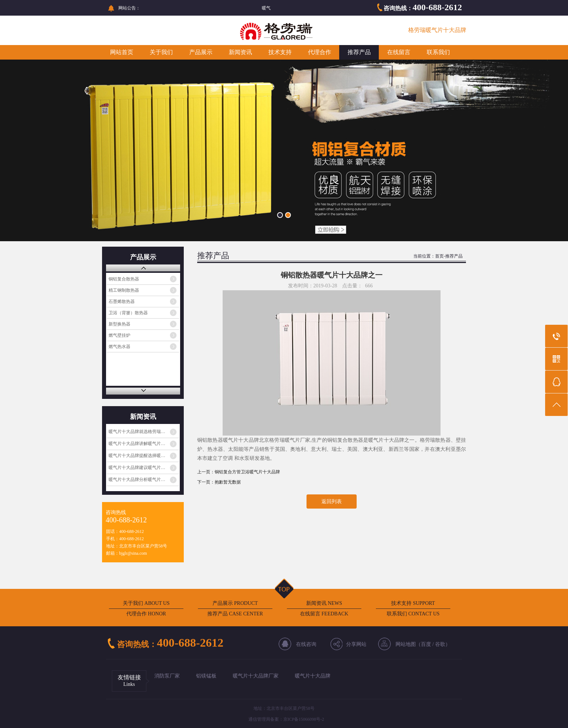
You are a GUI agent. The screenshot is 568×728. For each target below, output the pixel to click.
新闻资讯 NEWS (324, 603)
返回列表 (332, 501)
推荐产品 (359, 52)
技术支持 (280, 52)
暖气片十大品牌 (313, 676)
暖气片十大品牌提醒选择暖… (137, 456)
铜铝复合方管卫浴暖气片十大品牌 (247, 472)
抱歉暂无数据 (228, 482)
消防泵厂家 (167, 676)
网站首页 (122, 52)
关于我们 (161, 52)
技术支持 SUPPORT (413, 603)
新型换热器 (119, 324)
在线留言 (399, 52)
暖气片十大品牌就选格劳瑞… (137, 432)
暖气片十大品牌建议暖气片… (137, 468)
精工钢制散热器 (124, 290)
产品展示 (201, 52)
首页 (439, 256)
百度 (426, 644)
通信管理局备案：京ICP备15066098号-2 (286, 719)
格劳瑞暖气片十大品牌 (437, 30)
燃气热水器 (119, 347)
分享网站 (356, 644)
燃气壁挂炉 (119, 335)
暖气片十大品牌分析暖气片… (137, 480)
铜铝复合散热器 (124, 279)
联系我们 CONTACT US (413, 614)
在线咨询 (306, 644)
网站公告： (129, 8)
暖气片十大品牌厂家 (256, 676)
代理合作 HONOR (146, 614)
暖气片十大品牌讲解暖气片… (137, 444)
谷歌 (440, 644)
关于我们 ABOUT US (146, 603)
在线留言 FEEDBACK (324, 614)
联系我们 (438, 52)
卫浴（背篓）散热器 (128, 313)
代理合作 (320, 52)
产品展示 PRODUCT (235, 603)
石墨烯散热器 (122, 302)
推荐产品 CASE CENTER (235, 614)
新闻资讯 (240, 52)
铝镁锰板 (206, 676)
